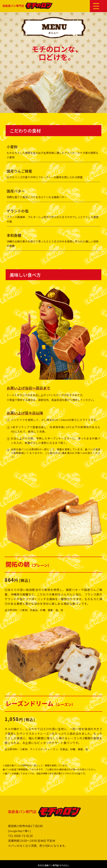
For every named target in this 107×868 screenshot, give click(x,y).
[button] (96, 6)
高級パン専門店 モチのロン (57, 865)
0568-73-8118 (23, 836)
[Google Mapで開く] (19, 831)
